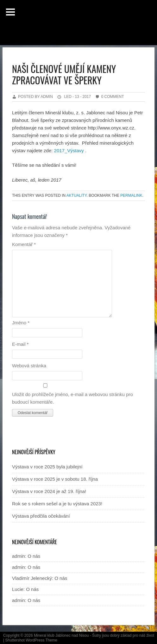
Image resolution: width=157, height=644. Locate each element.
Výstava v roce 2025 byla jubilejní (47, 467)
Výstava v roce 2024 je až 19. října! (49, 491)
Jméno (21, 323)
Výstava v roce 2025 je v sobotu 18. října (55, 479)
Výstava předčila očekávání (41, 516)
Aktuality (77, 196)
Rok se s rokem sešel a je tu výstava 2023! (57, 504)
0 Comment (113, 97)
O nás (34, 556)
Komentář (24, 244)
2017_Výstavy (69, 150)
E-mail (20, 344)
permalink (131, 196)
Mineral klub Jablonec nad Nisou (61, 635)
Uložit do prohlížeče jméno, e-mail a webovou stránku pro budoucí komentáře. (72, 398)
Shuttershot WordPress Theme (31, 640)
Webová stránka (29, 366)
